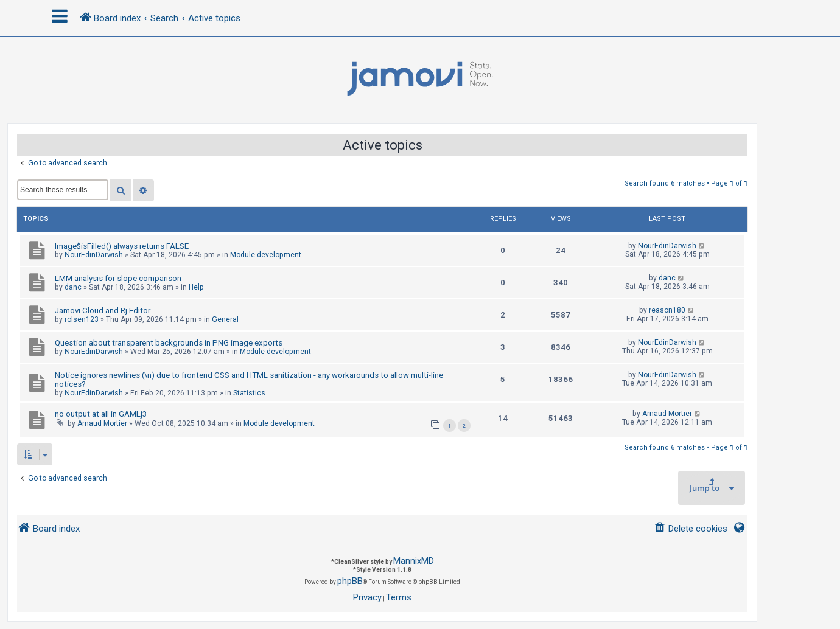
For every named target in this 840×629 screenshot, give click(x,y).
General (225, 319)
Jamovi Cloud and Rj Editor (103, 311)
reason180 (667, 310)
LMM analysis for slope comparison (118, 278)
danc (73, 287)
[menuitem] (691, 529)
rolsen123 (82, 319)
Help (196, 287)
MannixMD (414, 561)
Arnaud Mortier (102, 423)
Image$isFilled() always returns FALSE (122, 246)
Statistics (249, 393)
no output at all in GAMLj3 (101, 414)
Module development (266, 255)
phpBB (350, 581)
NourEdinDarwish (94, 255)
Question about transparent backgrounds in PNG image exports (169, 343)
